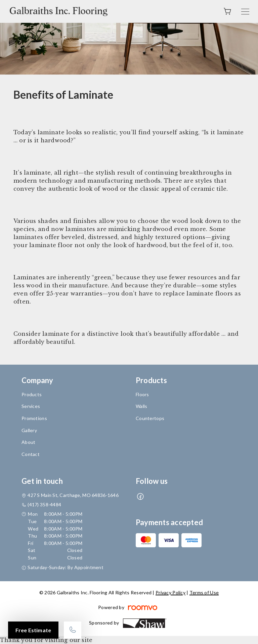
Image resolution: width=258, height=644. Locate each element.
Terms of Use (204, 592)
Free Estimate (33, 630)
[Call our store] (73, 630)
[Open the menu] (245, 12)
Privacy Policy (170, 592)
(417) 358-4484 (44, 504)
